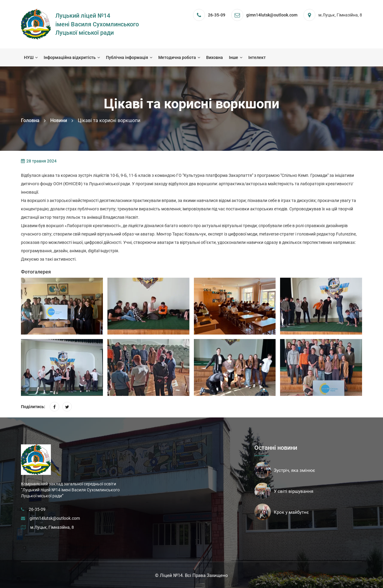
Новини (59, 120)
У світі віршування (294, 491)
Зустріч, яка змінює (294, 470)
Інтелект (257, 57)
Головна (30, 120)
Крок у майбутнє (291, 512)
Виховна (215, 57)
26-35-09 (217, 15)
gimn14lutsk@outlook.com (55, 518)
